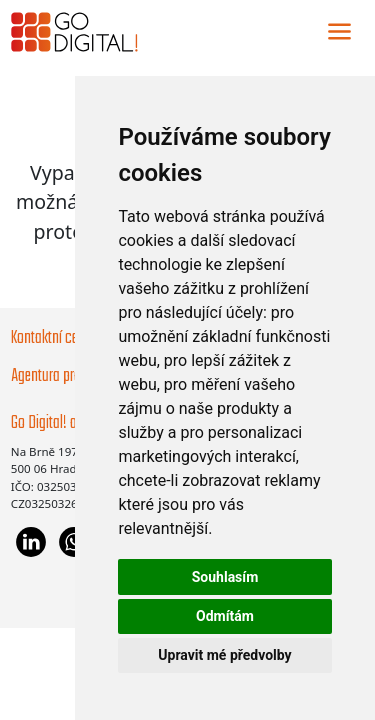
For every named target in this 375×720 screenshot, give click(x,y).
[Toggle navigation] (339, 32)
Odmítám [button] (225, 616)
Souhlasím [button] (225, 577)
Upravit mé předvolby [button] (224, 655)
